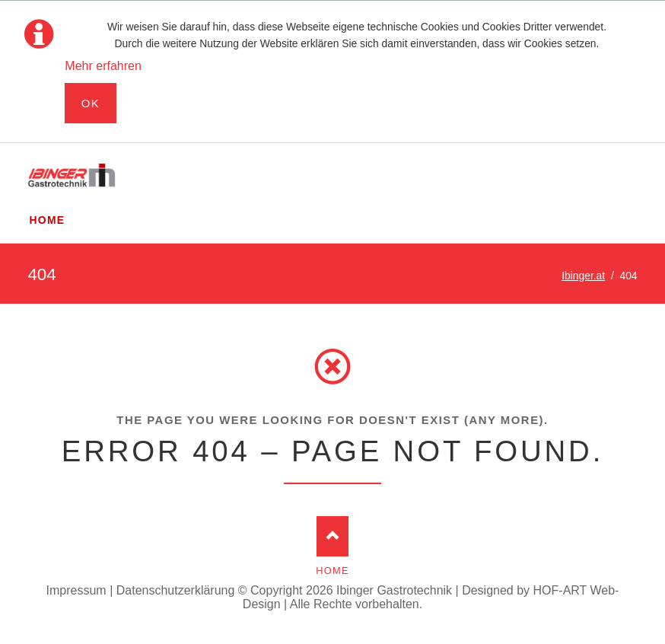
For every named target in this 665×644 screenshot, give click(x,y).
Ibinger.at (583, 276)
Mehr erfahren (103, 66)
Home (332, 571)
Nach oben (333, 536)
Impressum (76, 590)
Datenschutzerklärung (176, 590)
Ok (91, 103)
